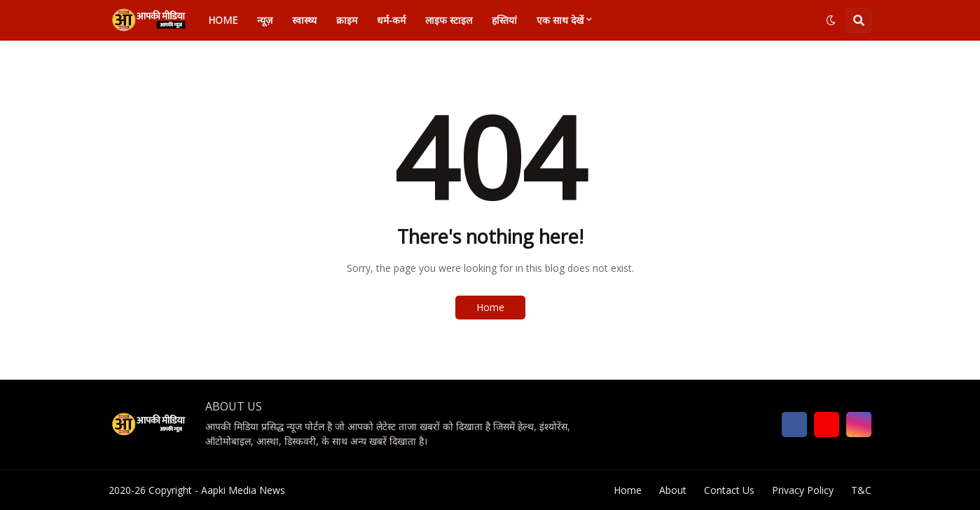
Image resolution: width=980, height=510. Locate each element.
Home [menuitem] (223, 20)
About (673, 490)
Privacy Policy (803, 490)
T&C (861, 490)
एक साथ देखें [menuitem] (560, 20)
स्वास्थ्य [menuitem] (304, 20)
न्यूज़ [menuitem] (265, 20)
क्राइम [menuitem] (347, 20)
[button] (831, 20)
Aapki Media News (243, 490)
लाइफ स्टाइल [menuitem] (449, 20)
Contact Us (729, 490)
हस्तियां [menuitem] (504, 20)
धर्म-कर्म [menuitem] (391, 20)
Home (490, 307)
